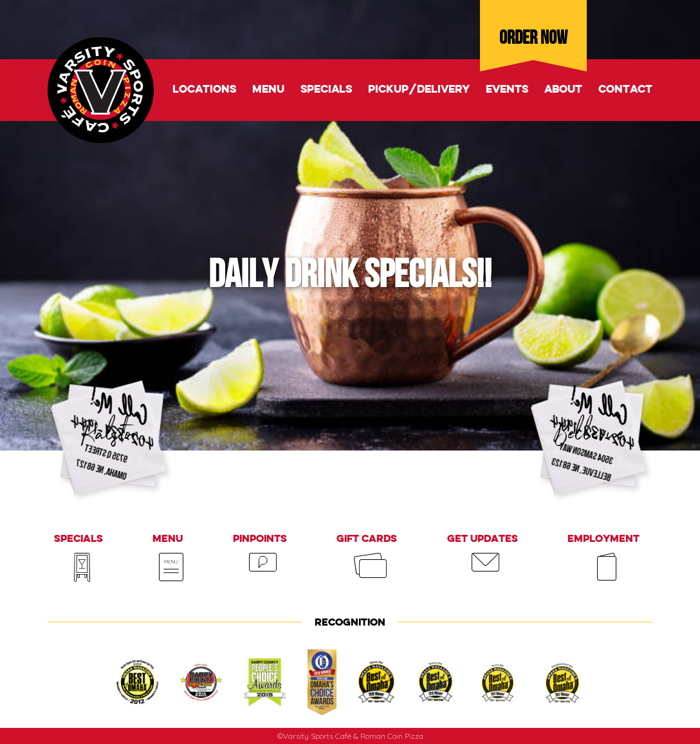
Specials (326, 90)
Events (507, 90)
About (563, 90)
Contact (625, 90)
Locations (204, 90)
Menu (268, 90)
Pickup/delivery (419, 90)
